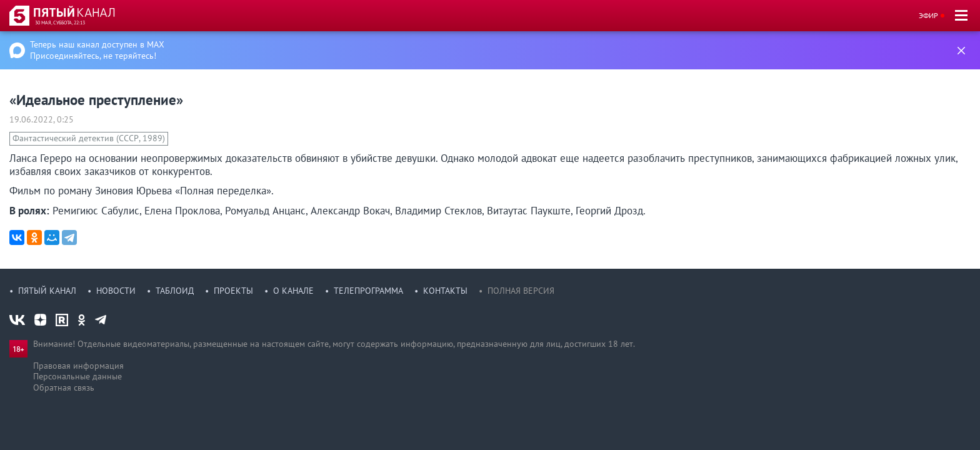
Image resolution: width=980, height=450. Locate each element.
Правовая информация (78, 366)
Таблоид (175, 291)
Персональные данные (77, 376)
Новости (116, 291)
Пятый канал (47, 291)
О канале (293, 291)
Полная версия (521, 291)
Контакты (445, 291)
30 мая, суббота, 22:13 (60, 22)
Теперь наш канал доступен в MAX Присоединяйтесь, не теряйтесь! (97, 50)
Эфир (928, 15)
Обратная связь (64, 387)
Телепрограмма (368, 291)
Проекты (233, 291)
